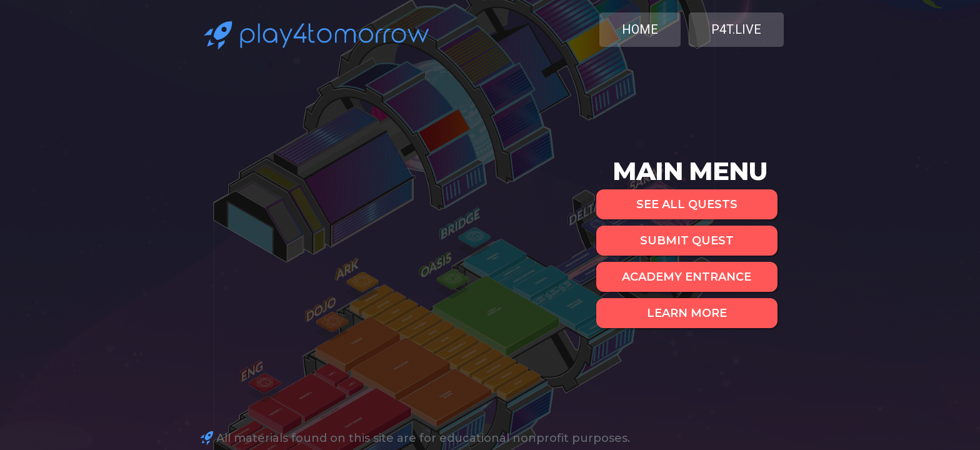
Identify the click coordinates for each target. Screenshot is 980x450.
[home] (314, 33)
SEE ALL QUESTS (687, 204)
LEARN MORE (687, 313)
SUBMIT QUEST (687, 241)
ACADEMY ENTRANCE (687, 277)
